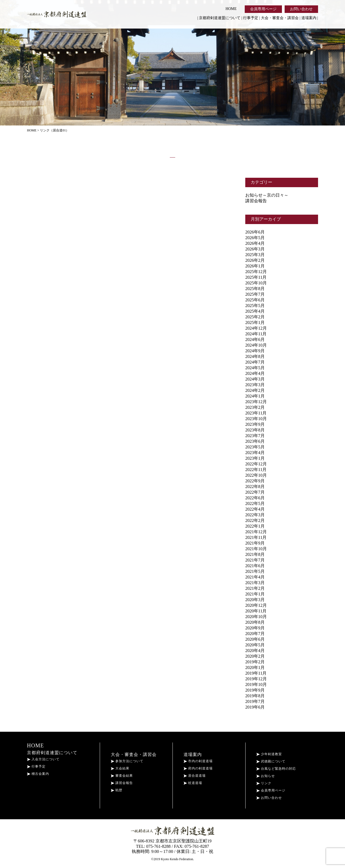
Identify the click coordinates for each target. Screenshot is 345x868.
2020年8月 (255, 622)
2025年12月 (256, 272)
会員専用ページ (263, 9)
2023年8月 (255, 430)
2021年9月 (255, 543)
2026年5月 (255, 238)
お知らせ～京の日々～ (267, 195)
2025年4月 (255, 311)
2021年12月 (256, 532)
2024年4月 (255, 373)
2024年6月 (255, 339)
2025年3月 (255, 255)
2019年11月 (256, 673)
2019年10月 (256, 684)
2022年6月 (255, 498)
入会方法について (43, 759)
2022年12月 (256, 464)
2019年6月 (255, 707)
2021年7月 (255, 560)
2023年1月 (255, 458)
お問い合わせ (301, 9)
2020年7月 (255, 634)
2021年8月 (255, 554)
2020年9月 (255, 628)
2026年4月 (255, 243)
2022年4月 (255, 509)
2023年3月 (255, 385)
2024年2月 (255, 390)
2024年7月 (255, 362)
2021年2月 (255, 588)
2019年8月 (255, 696)
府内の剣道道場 (198, 768)
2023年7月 (255, 436)
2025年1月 (255, 323)
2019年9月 (255, 690)
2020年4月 (255, 651)
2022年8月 (255, 487)
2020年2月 (255, 656)
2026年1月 (255, 266)
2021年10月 (256, 549)
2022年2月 (255, 520)
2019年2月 (255, 662)
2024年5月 (255, 368)
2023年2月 (255, 407)
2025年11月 (256, 277)
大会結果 (120, 768)
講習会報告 (256, 201)
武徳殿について (271, 761)
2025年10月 (256, 283)
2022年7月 (255, 492)
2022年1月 (255, 526)
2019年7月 (255, 701)
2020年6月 (255, 639)
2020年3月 (255, 600)
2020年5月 (255, 645)
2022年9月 (255, 481)
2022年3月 (255, 515)
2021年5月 (255, 571)
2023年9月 (255, 424)
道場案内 (309, 18)
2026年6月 (255, 232)
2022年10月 (256, 475)
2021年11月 (256, 537)
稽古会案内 (38, 774)
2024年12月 (256, 328)
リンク (264, 783)
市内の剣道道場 (198, 761)
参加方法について (127, 761)
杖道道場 (193, 783)
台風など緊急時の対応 (276, 769)
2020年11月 (256, 611)
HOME (231, 9)
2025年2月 (255, 317)
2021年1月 (255, 594)
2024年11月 (256, 334)
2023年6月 (255, 441)
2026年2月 (255, 260)
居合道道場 (195, 776)
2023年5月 (255, 447)
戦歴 (117, 790)
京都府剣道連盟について (220, 18)
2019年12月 (256, 679)
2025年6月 (255, 300)
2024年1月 (255, 396)
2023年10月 (256, 419)
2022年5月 (255, 503)
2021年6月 (255, 566)
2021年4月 (255, 577)
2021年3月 (255, 583)
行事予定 (251, 18)
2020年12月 (256, 605)
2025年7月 (255, 294)
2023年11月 (256, 413)
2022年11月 (256, 470)
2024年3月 (255, 379)
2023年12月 (256, 402)
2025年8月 (255, 289)
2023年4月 (255, 453)
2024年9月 (255, 351)
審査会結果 (122, 776)
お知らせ (266, 776)
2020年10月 (256, 617)
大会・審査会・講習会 (280, 18)
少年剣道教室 (269, 754)
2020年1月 (255, 667)
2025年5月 (255, 306)
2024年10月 (256, 345)
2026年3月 (255, 249)
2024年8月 (255, 356)
